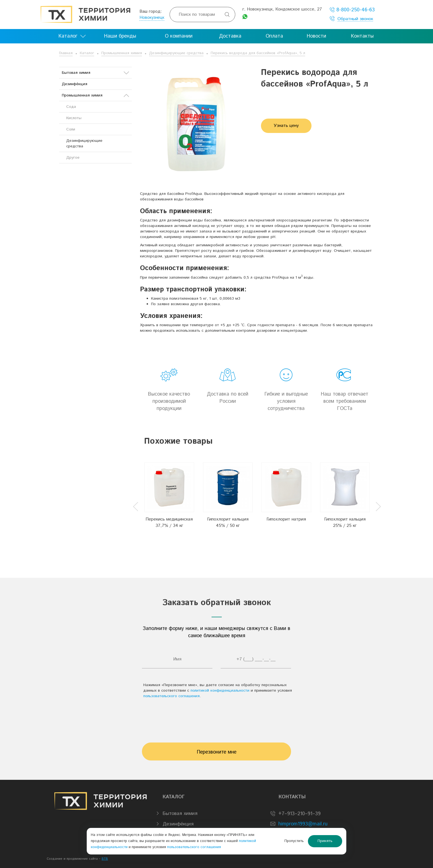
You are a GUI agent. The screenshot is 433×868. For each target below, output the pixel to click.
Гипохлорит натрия (286, 519)
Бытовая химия (95, 73)
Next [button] (378, 507)
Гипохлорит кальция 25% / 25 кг (345, 522)
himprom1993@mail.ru (303, 824)
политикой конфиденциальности (220, 691)
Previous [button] (136, 507)
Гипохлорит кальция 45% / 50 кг (228, 522)
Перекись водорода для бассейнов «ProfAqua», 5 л (258, 53)
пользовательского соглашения (171, 696)
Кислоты (74, 118)
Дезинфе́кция (75, 84)
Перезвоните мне (217, 752)
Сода (71, 107)
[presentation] (216, 718)
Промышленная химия (122, 53)
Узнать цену (286, 126)
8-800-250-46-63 (352, 10)
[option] (169, 502)
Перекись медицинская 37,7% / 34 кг (169, 522)
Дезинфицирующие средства (176, 53)
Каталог (87, 53)
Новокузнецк (152, 18)
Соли (71, 129)
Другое (73, 158)
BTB (105, 859)
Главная (66, 53)
